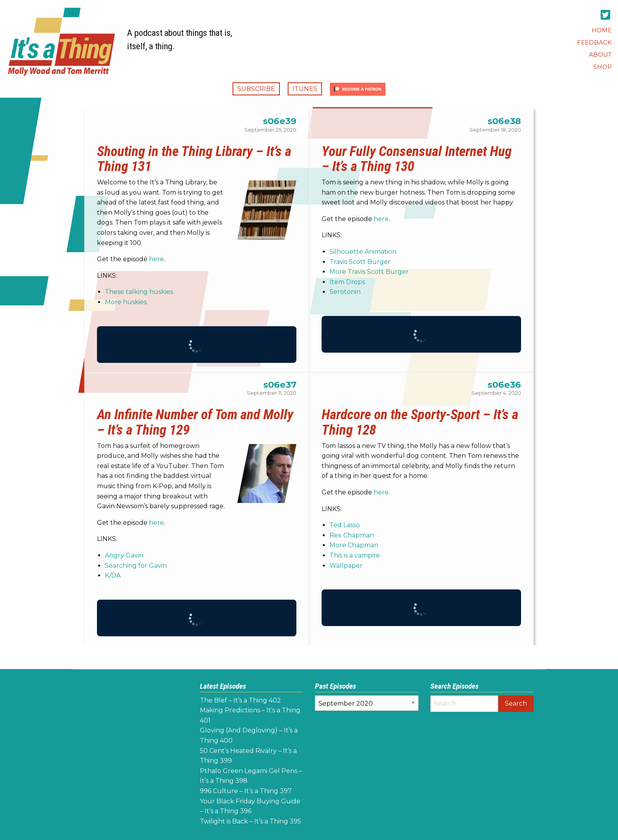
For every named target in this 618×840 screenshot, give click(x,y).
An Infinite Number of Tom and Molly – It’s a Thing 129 (195, 422)
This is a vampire (355, 555)
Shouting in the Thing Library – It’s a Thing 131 (194, 159)
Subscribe (256, 89)
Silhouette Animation (363, 252)
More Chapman (354, 545)
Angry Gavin (124, 555)
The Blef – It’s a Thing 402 (240, 700)
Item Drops (347, 282)
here (156, 259)
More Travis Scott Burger (369, 272)
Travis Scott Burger (360, 262)
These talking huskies (139, 292)
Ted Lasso (345, 525)
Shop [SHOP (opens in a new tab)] (602, 67)
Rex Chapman (352, 535)
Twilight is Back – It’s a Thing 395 (250, 821)
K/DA (113, 575)
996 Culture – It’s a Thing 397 (246, 791)
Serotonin (345, 292)
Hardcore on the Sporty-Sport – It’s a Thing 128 (420, 422)
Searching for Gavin (136, 566)
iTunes (305, 89)
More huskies (126, 302)
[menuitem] (602, 30)
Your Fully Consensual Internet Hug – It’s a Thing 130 (417, 159)
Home (602, 30)
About (600, 55)
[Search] (464, 704)
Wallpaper (346, 566)
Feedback (594, 42)
